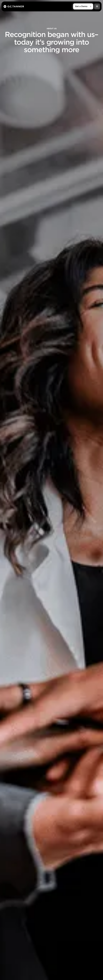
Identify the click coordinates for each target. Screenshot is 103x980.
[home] (38, 6)
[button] (97, 6)
